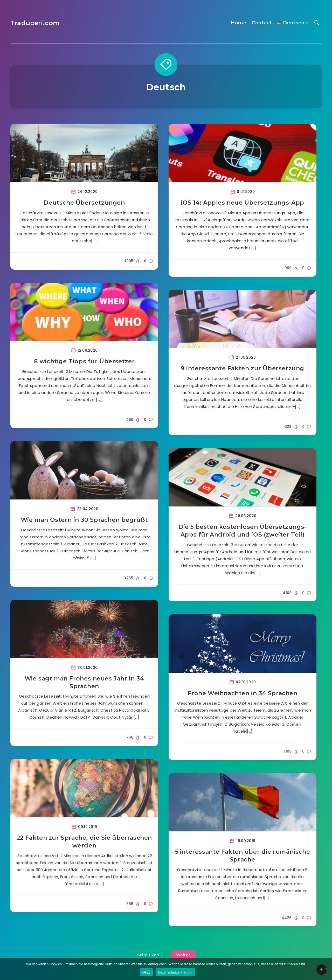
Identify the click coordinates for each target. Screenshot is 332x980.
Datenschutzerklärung (175, 972)
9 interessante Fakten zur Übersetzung (243, 368)
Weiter (183, 955)
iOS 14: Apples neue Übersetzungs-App (243, 203)
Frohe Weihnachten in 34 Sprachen (242, 693)
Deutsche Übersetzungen (84, 203)
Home (239, 23)
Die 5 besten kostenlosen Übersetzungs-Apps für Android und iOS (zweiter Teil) (243, 531)
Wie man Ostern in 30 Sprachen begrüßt (84, 520)
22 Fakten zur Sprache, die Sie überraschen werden (84, 842)
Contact (262, 23)
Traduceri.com (35, 23)
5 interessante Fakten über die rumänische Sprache (243, 856)
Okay (146, 972)
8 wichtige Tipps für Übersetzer (84, 361)
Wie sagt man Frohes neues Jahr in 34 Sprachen (84, 682)
